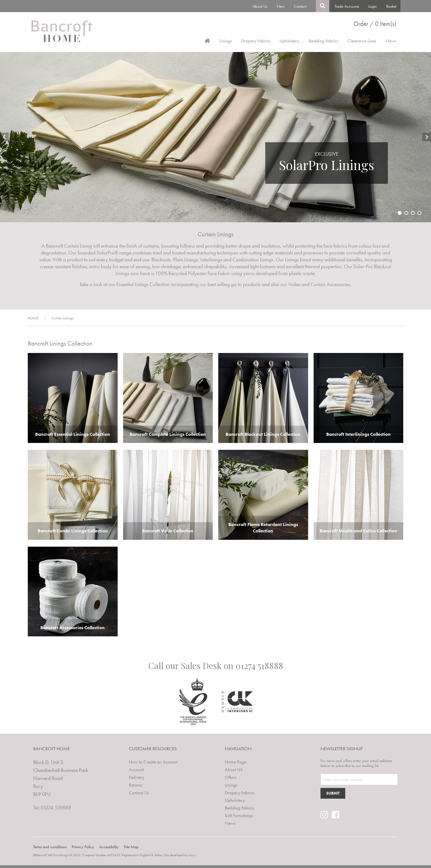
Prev (4, 137)
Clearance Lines (362, 41)
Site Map (131, 847)
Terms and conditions (50, 847)
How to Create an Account (153, 762)
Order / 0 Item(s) (375, 24)
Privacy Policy (83, 847)
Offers (230, 777)
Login (373, 6)
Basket (391, 6)
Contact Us (139, 793)
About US (234, 770)
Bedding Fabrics (324, 41)
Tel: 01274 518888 (52, 808)
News (391, 41)
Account (136, 770)
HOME (33, 318)
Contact (300, 6)
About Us (260, 6)
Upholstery (290, 41)
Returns (136, 785)
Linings (226, 41)
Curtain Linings (62, 318)
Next (427, 137)
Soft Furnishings (239, 815)
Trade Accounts (347, 6)
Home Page (236, 762)
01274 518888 (259, 666)
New (281, 6)
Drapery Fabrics (256, 41)
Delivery (137, 777)
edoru (192, 855)
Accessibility (109, 847)
